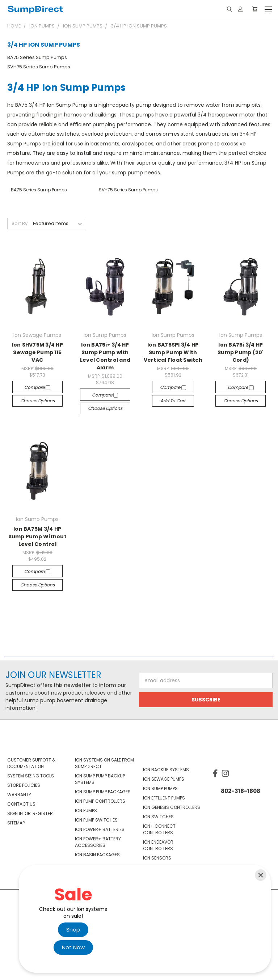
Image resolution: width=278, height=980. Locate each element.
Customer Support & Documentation (31, 763)
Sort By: (20, 223)
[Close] (261, 875)
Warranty (19, 795)
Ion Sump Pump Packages (103, 792)
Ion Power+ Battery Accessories (98, 842)
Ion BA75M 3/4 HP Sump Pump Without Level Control (37, 536)
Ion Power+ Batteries (100, 829)
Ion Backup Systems (166, 770)
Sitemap (16, 823)
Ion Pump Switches (96, 820)
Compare (37, 387)
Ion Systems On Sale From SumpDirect (104, 763)
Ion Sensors (157, 858)
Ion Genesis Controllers (172, 807)
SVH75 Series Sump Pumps (39, 67)
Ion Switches (158, 817)
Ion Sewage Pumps (164, 779)
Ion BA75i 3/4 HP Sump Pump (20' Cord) (241, 352)
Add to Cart (173, 401)
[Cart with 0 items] (255, 9)
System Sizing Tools (31, 776)
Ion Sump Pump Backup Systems (100, 779)
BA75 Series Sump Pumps (37, 57)
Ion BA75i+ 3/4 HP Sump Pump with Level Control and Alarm (105, 356)
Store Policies (24, 785)
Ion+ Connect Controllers (159, 829)
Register (43, 813)
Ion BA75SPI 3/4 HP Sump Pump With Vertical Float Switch (173, 352)
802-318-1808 (241, 791)
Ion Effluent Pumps (164, 798)
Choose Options (37, 401)
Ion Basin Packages (97, 855)
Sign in (16, 813)
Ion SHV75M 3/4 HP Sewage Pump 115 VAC (37, 352)
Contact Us (21, 804)
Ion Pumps (86, 811)
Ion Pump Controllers (100, 801)
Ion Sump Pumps (160, 788)
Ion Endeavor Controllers (158, 845)
